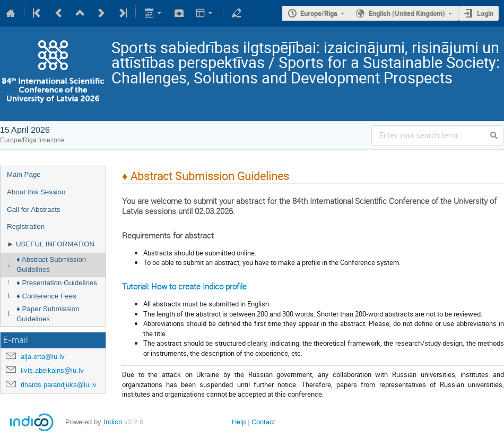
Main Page (24, 174)
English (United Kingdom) (407, 13)
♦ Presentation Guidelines (57, 283)
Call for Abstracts (34, 209)
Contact (263, 422)
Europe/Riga (319, 13)
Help (239, 422)
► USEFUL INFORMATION (51, 244)
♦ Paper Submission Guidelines (48, 314)
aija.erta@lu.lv (43, 357)
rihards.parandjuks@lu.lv (59, 385)
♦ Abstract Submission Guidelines (51, 264)
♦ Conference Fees (46, 296)
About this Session (36, 192)
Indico (113, 422)
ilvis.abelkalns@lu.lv (52, 370)
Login (485, 13)
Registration (26, 226)
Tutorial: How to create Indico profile (184, 286)
